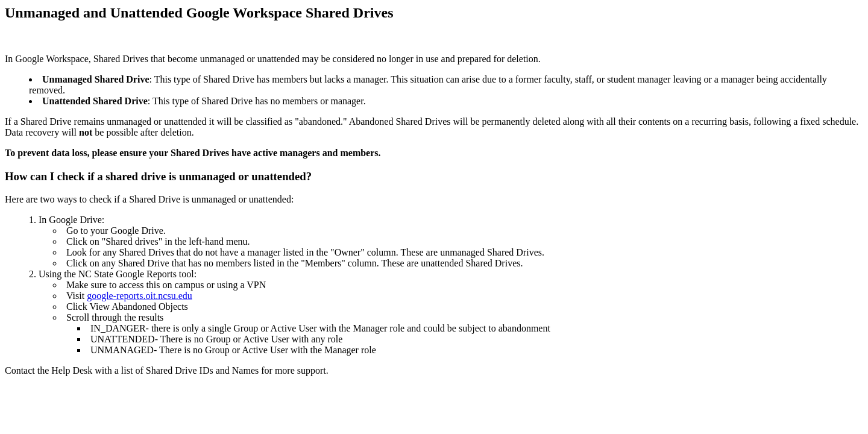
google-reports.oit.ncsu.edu (140, 296)
